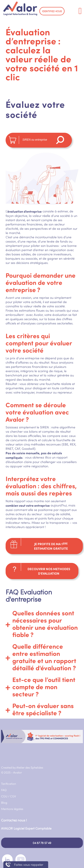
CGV (13, 796)
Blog (4, 803)
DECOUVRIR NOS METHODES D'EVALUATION (49, 571)
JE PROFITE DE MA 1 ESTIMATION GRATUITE (51, 546)
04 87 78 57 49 (42, 843)
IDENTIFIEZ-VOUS (52, 11)
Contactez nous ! (14, 820)
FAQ (4, 790)
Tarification (9, 784)
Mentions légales (12, 809)
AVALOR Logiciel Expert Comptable (26, 828)
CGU (4, 796)
